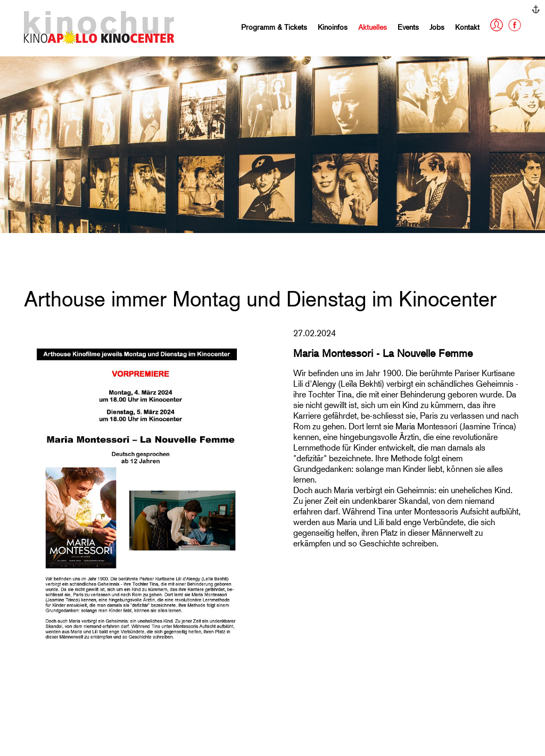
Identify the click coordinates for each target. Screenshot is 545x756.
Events (408, 27)
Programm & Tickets (274, 27)
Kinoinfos (333, 27)
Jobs (437, 27)
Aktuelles (373, 27)
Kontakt (467, 27)
